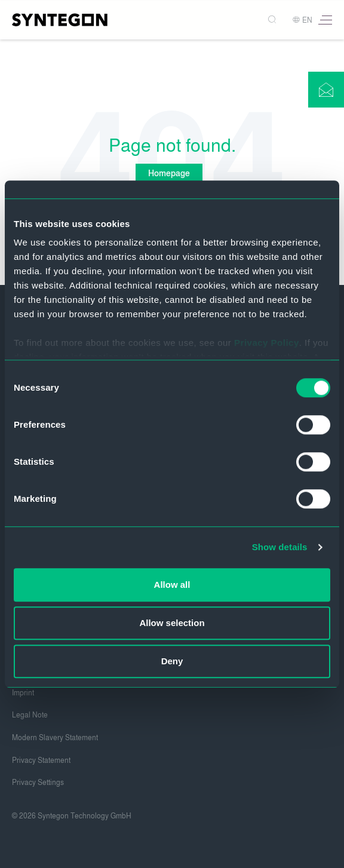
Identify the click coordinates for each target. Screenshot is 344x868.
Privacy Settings (38, 783)
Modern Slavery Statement (55, 738)
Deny (172, 661)
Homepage (169, 174)
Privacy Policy (267, 343)
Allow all (172, 585)
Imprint (23, 693)
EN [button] (302, 20)
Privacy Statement (41, 760)
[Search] (273, 20)
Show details (280, 547)
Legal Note (30, 715)
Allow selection (172, 623)
